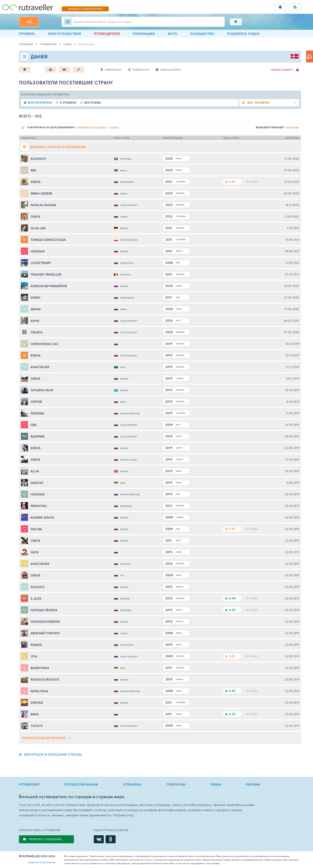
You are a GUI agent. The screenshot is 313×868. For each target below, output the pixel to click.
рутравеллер (26, 44)
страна (67, 44)
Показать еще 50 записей (47, 738)
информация (86, 44)
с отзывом (68, 103)
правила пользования (42, 862)
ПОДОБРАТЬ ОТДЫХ (243, 34)
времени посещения (92, 128)
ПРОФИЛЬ (27, 34)
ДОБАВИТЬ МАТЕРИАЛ (85, 9)
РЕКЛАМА (253, 784)
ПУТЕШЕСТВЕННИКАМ (81, 784)
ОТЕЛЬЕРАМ (132, 784)
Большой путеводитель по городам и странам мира (72, 797)
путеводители (48, 44)
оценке (114, 128)
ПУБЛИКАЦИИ (144, 34)
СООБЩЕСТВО (202, 34)
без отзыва (93, 103)
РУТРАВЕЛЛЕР (29, 784)
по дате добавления (51, 127)
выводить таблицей (269, 127)
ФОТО (172, 34)
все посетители (40, 103)
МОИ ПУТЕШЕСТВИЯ (65, 34)
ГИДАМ (216, 784)
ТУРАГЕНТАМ (176, 784)
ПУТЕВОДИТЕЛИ (107, 34)
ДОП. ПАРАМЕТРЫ (258, 103)
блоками (293, 128)
